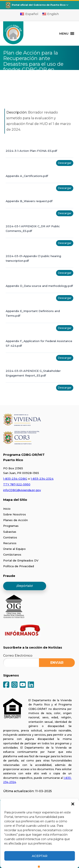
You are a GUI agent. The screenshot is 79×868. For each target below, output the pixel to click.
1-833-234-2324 (42, 479)
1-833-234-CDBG (15, 479)
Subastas (10, 532)
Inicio (7, 509)
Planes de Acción (15, 520)
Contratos (10, 537)
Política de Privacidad (19, 566)
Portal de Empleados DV (21, 560)
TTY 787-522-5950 (17, 484)
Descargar (65, 163)
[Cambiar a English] (51, 14)
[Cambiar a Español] (29, 14)
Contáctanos (12, 554)
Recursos (10, 543)
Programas (11, 526)
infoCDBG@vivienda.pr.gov (22, 490)
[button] (73, 804)
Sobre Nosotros (15, 514)
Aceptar (40, 856)
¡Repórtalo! (25, 586)
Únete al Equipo (14, 549)
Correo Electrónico (18, 656)
